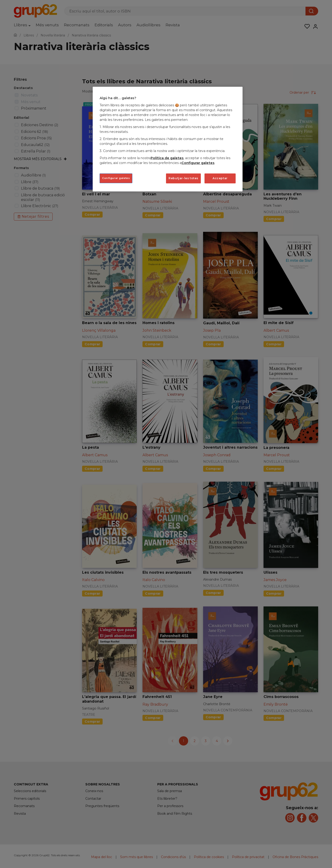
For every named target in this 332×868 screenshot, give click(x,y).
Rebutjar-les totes (183, 178)
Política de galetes (167, 158)
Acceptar (220, 178)
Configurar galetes (198, 163)
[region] (168, 139)
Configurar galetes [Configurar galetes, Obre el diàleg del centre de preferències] (116, 178)
